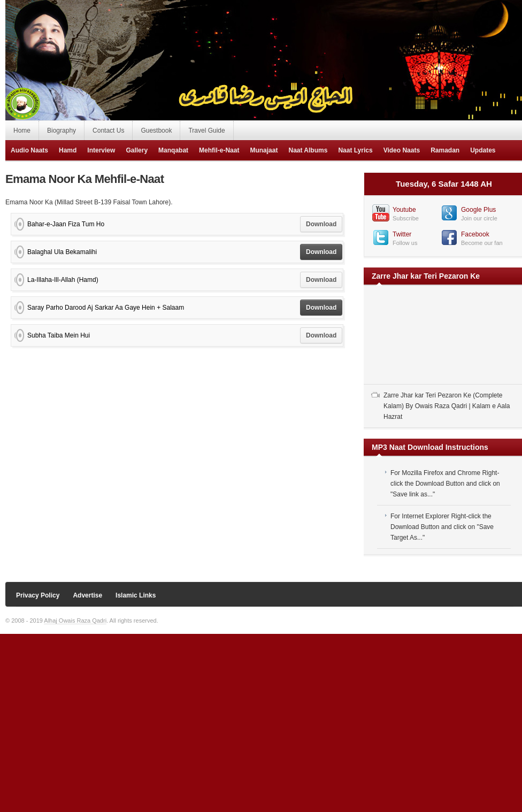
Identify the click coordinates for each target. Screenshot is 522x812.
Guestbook (156, 131)
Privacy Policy (38, 595)
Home (22, 131)
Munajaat (264, 150)
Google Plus (478, 210)
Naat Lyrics (355, 150)
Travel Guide (206, 131)
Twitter (402, 234)
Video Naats (402, 150)
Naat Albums (308, 150)
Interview (101, 150)
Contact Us (108, 131)
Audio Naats (29, 150)
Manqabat (173, 150)
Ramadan (445, 150)
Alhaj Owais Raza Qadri (75, 621)
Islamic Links (136, 595)
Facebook (475, 234)
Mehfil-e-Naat (219, 150)
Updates (483, 150)
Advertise (87, 595)
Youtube (404, 210)
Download (321, 224)
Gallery (137, 150)
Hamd (68, 150)
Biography (62, 131)
